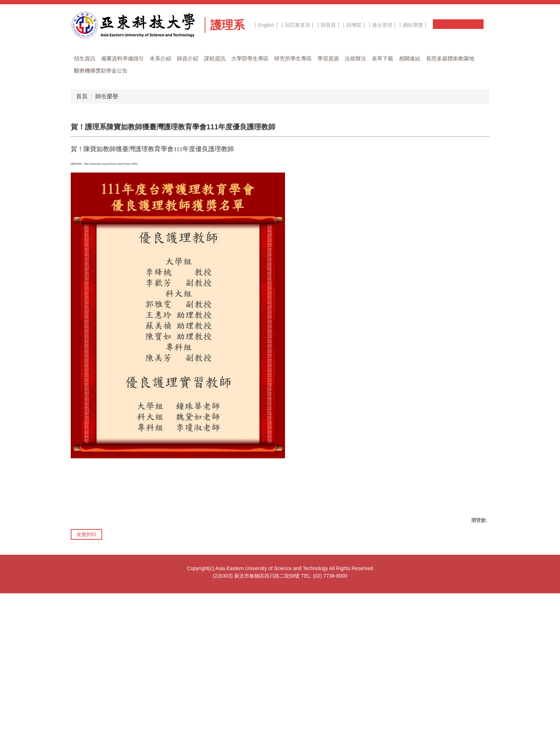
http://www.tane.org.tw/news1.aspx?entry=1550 (110, 318)
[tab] (212, 226)
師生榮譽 (107, 251)
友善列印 (86, 689)
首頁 (82, 251)
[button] (85, 217)
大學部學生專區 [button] (250, 58)
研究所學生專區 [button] (293, 58)
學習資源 (328, 58)
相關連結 (410, 58)
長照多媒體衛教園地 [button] (450, 58)
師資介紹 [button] (187, 58)
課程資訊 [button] (215, 58)
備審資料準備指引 (122, 58)
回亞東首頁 (297, 25)
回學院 (354, 25)
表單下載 (382, 58)
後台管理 (382, 25)
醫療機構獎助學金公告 (101, 71)
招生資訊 (85, 58)
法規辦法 (355, 58)
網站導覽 (413, 25)
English (266, 25)
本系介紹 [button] (160, 58)
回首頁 (328, 25)
